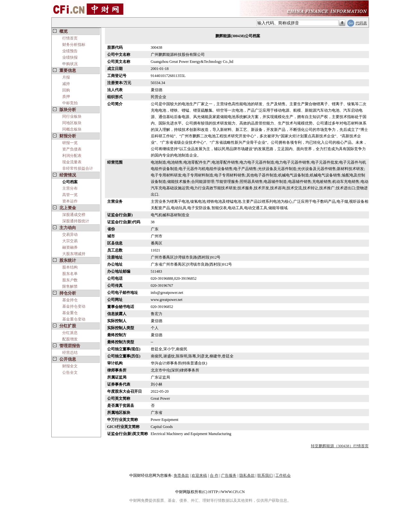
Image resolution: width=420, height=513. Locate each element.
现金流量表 (72, 162)
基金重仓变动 (74, 319)
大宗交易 (70, 241)
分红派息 (70, 333)
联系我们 (265, 475)
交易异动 (70, 235)
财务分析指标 (74, 45)
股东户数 (70, 280)
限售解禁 (70, 286)
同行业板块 (72, 116)
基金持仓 (70, 300)
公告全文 (70, 372)
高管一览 (70, 195)
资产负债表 (72, 149)
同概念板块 (72, 129)
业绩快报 (70, 57)
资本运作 (70, 201)
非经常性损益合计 (78, 168)
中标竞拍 (70, 103)
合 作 (214, 475)
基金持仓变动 (74, 306)
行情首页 (70, 38)
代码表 (361, 23)
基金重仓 (70, 313)
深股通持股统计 (76, 221)
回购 (66, 90)
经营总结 (70, 353)
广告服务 (229, 475)
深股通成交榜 (74, 215)
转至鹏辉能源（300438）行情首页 (340, 446)
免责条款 (181, 475)
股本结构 (70, 267)
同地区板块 (72, 123)
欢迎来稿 (199, 475)
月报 (66, 77)
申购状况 (70, 64)
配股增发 (70, 339)
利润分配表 (72, 156)
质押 (66, 97)
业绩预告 (70, 51)
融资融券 (70, 247)
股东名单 (70, 274)
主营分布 (70, 188)
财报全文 (70, 366)
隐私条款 (247, 475)
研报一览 (70, 143)
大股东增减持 (74, 254)
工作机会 (283, 475)
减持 (66, 84)
